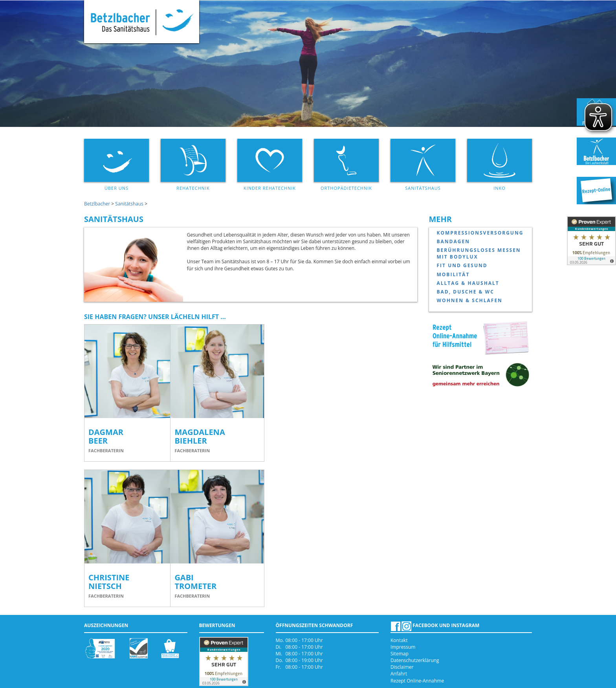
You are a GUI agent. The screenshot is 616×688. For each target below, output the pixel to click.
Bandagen (453, 241)
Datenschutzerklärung (415, 660)
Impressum (403, 647)
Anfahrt (399, 674)
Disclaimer (402, 667)
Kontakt (399, 640)
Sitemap (400, 654)
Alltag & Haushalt (468, 283)
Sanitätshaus (129, 204)
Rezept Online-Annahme (417, 681)
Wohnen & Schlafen (470, 300)
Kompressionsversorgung (480, 233)
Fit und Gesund (462, 265)
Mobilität (453, 274)
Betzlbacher (97, 204)
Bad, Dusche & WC (466, 292)
